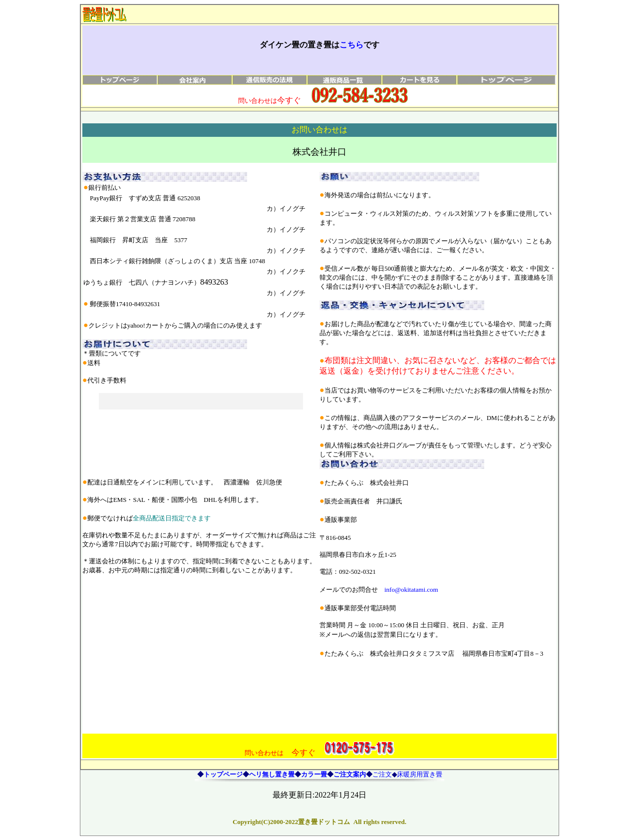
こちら (351, 45)
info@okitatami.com (411, 590)
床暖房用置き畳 (420, 774)
